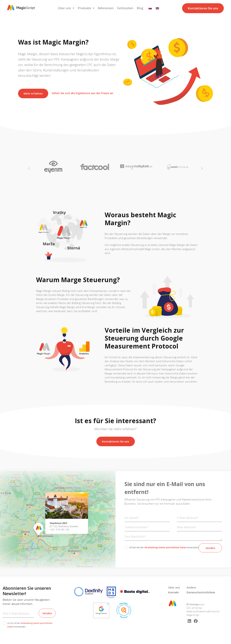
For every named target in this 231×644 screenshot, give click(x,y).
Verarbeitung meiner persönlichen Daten (165, 547)
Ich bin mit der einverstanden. (166, 547)
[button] (29, 169)
